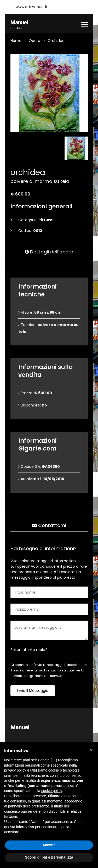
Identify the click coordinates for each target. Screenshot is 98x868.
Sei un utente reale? (29, 650)
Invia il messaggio (33, 691)
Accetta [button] (49, 845)
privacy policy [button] (15, 770)
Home (16, 41)
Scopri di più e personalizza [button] (49, 857)
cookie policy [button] (52, 791)
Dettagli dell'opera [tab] (49, 252)
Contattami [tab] (49, 526)
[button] (91, 750)
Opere (34, 41)
